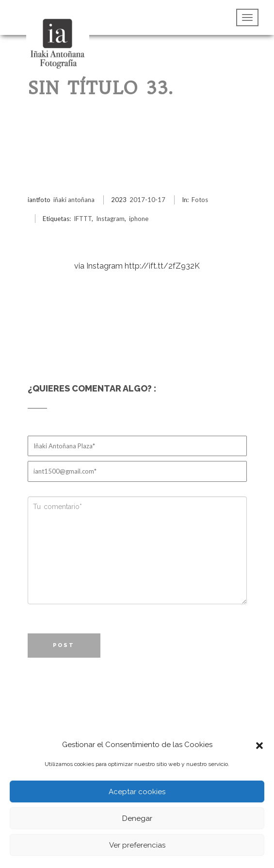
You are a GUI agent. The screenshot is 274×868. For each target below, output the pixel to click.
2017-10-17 (147, 200)
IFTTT (83, 219)
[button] (259, 745)
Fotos (200, 200)
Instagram (110, 219)
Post (64, 645)
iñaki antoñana (74, 200)
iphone (139, 219)
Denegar (137, 818)
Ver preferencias (137, 845)
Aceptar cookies (137, 792)
